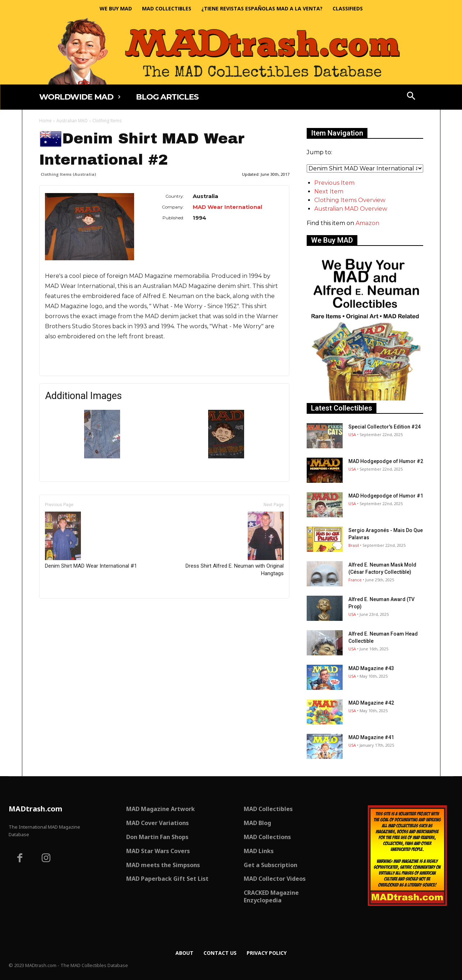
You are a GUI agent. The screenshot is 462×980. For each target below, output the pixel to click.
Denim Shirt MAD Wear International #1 (91, 540)
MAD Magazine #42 (371, 703)
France (355, 580)
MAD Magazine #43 (371, 668)
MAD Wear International (227, 207)
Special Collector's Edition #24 (385, 427)
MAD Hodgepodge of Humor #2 (386, 461)
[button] (411, 97)
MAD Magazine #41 (371, 737)
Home (45, 121)
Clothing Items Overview (350, 200)
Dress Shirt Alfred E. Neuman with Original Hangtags (235, 544)
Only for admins (64, 611)
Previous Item (334, 183)
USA (352, 434)
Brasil (354, 545)
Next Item (329, 191)
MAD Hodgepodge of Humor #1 (386, 496)
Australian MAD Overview (351, 209)
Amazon (367, 223)
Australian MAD (72, 121)
